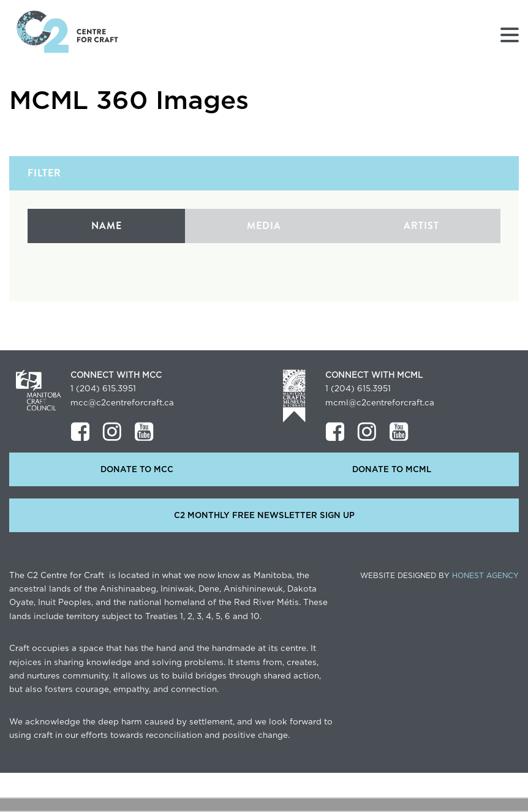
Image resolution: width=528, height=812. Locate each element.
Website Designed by (439, 576)
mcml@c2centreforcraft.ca (380, 403)
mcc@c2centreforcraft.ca (122, 403)
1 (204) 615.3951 (103, 389)
